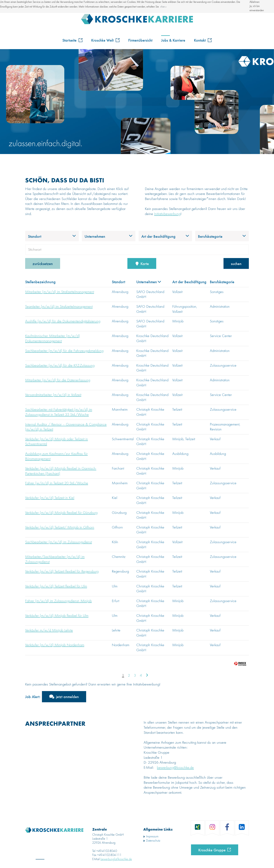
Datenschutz (153, 841)
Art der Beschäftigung (189, 282)
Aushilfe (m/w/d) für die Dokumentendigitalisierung (63, 321)
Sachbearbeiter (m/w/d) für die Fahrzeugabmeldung (64, 351)
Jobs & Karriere (173, 40)
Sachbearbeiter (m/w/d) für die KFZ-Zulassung (60, 366)
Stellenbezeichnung (40, 282)
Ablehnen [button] (255, 2)
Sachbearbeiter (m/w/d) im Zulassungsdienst (59, 542)
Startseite (72, 40)
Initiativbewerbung (167, 214)
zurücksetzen (43, 263)
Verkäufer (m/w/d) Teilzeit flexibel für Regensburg (62, 571)
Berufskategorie (222, 282)
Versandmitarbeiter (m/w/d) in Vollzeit (53, 395)
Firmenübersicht (140, 40)
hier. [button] (163, 7)
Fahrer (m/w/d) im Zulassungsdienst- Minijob (58, 601)
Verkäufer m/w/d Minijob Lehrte (49, 630)
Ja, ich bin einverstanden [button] (257, 8)
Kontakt (203, 40)
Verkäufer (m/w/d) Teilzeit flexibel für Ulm (56, 586)
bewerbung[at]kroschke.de (116, 859)
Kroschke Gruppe (212, 850)
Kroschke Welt (105, 40)
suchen (236, 263)
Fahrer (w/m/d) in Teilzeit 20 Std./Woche (57, 483)
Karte (142, 263)
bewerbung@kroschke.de (175, 768)
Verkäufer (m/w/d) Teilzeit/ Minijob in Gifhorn (60, 527)
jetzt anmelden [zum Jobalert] (67, 696)
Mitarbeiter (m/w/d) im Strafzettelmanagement (60, 292)
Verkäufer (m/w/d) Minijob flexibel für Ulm (57, 616)
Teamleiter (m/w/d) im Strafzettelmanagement (59, 307)
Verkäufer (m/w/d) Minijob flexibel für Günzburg (61, 513)
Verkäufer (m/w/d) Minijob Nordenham (55, 645)
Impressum (152, 837)
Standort (118, 282)
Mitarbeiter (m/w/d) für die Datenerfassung (58, 380)
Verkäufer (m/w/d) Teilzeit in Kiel (50, 498)
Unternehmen (149, 282)
